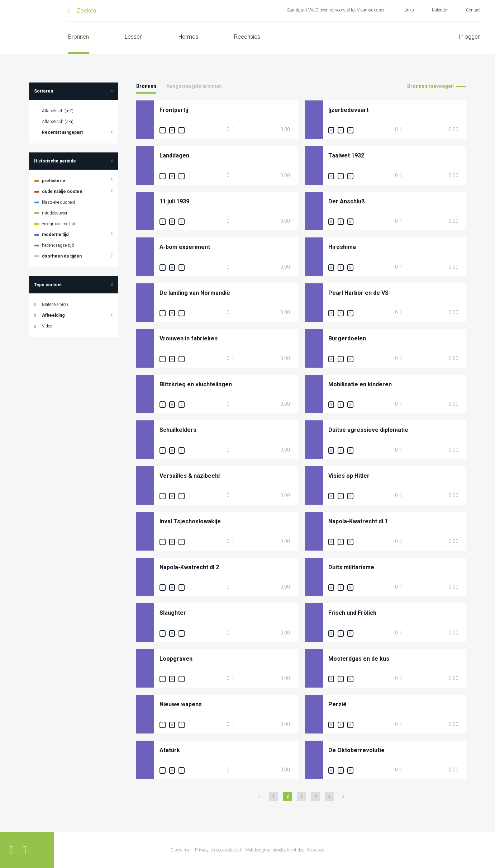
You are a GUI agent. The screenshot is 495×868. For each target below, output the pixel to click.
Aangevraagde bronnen (194, 86)
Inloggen (470, 37)
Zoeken (86, 11)
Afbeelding (53, 315)
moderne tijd (55, 235)
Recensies (247, 37)
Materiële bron (55, 305)
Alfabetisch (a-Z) (58, 111)
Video (47, 326)
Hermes (188, 37)
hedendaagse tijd (58, 245)
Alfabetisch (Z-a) (58, 122)
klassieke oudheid (59, 202)
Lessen (134, 37)
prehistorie (54, 181)
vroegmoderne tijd (59, 224)
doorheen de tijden (62, 256)
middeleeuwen (55, 213)
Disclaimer (181, 850)
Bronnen (78, 37)
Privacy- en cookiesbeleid (218, 850)
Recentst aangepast (62, 132)
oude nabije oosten (62, 192)
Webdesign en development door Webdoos (285, 850)
